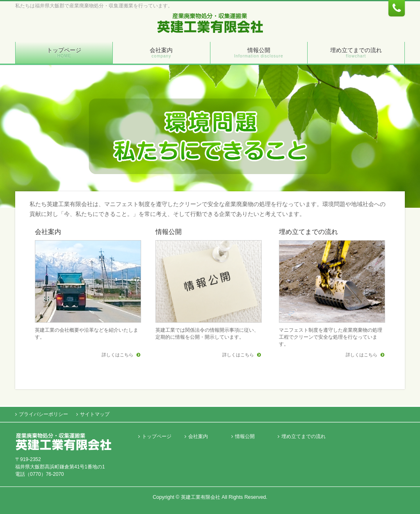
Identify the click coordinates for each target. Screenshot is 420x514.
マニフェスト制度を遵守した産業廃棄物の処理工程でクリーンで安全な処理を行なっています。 (331, 337)
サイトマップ (95, 414)
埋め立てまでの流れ (308, 232)
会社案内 (48, 232)
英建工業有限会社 (201, 497)
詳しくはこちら (118, 355)
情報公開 (169, 232)
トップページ (157, 437)
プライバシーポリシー (43, 414)
